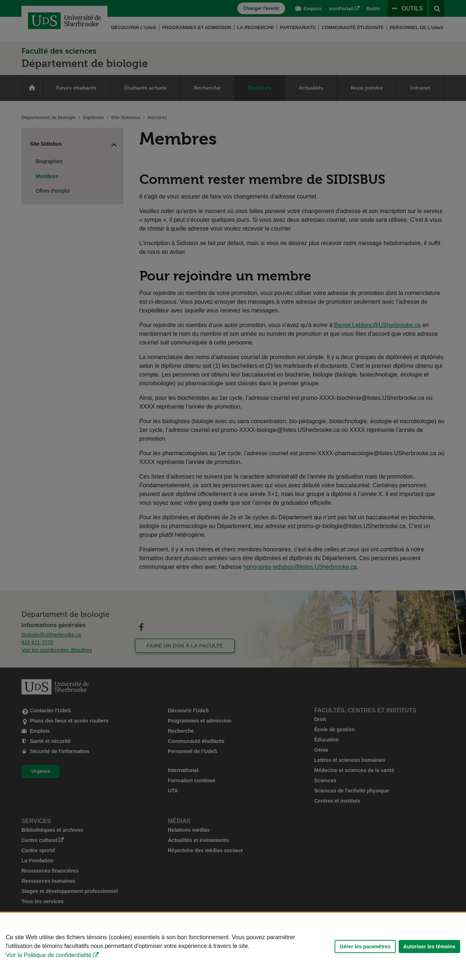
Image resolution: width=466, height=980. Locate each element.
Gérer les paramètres (365, 946)
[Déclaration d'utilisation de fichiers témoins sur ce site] (233, 946)
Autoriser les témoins (429, 946)
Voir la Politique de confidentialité (49, 955)
